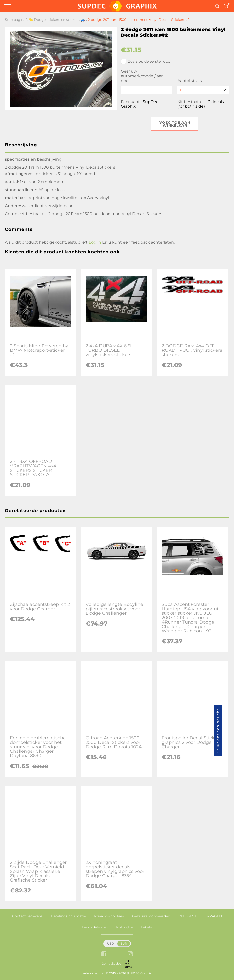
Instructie (124, 927)
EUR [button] (124, 943)
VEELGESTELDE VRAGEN (200, 916)
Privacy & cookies (109, 916)
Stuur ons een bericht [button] (218, 731)
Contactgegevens (27, 916)
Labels (147, 927)
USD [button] (111, 943)
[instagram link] (130, 954)
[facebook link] (104, 954)
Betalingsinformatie (68, 916)
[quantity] (203, 90)
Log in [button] (95, 242)
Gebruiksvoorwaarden (151, 916)
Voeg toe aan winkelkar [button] (175, 124)
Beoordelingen (95, 927)
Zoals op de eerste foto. (145, 61)
